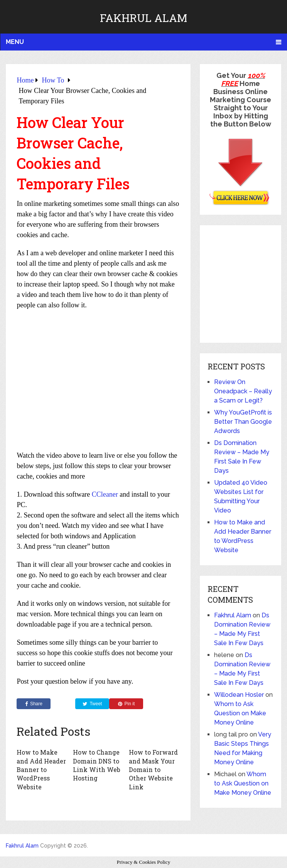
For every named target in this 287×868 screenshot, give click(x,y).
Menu (15, 42)
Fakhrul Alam (143, 18)
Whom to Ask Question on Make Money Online (240, 713)
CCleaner (105, 494)
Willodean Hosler (239, 695)
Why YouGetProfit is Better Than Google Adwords (243, 422)
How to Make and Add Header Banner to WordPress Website (41, 769)
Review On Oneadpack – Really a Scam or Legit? (243, 391)
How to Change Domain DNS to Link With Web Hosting (97, 765)
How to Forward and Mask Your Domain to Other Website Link (153, 769)
